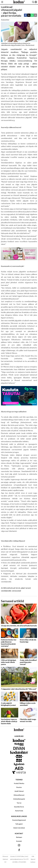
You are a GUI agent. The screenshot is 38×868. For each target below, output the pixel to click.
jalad (23, 588)
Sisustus (19, 787)
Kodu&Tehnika (19, 783)
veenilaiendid (6, 591)
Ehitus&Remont (19, 795)
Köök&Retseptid (19, 799)
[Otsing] (33, 2)
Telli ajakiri (19, 824)
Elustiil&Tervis (19, 807)
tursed (28, 588)
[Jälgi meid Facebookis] (19, 850)
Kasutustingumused (19, 820)
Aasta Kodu (19, 811)
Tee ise (19, 803)
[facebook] (26, 15)
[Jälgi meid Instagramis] (19, 845)
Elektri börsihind (19, 828)
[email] (35, 15)
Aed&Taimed (19, 791)
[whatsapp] (32, 15)
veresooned (16, 591)
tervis (18, 588)
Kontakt (19, 841)
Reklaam (19, 837)
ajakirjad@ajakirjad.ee (16, 859)
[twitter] (29, 15)
